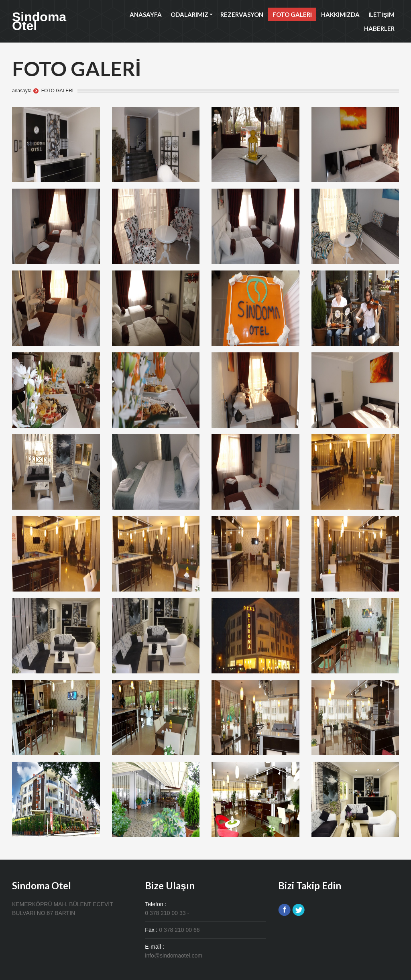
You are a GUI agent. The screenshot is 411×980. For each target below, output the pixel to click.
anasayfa (22, 91)
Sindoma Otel (39, 21)
